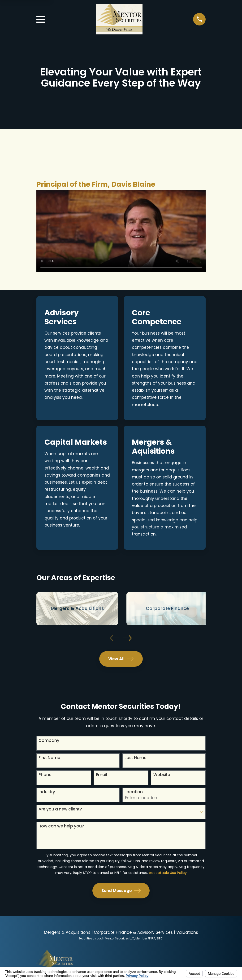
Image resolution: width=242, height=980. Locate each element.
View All (121, 659)
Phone (45, 775)
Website (162, 775)
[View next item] (127, 638)
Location (134, 792)
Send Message (121, 891)
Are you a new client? (60, 809)
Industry (47, 792)
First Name (49, 758)
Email (102, 775)
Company (49, 740)
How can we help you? (61, 826)
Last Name (136, 758)
